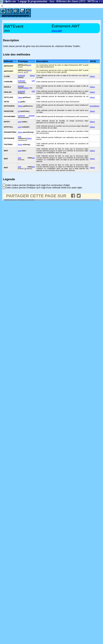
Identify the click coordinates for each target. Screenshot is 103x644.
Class (20, 97)
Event (29, 65)
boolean (21, 86)
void (33, 81)
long (33, 158)
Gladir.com (10, 1)
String (20, 132)
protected (21, 75)
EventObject (95, 106)
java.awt (57, 31)
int (25, 72)
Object (29, 70)
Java (52, 1)
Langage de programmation (33, 1)
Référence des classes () (71, 1)
